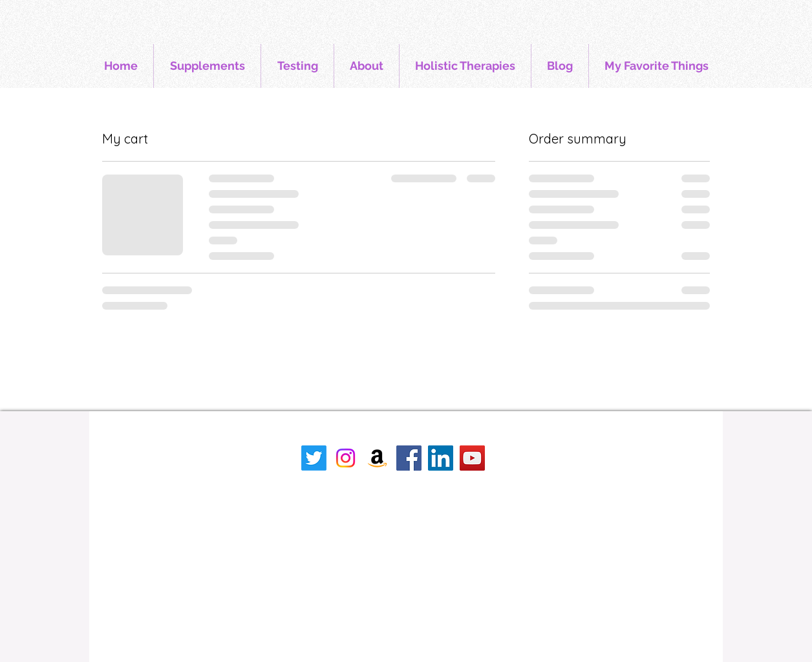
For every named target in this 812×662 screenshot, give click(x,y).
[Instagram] (346, 458)
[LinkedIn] (441, 458)
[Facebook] (409, 458)
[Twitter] (314, 458)
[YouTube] (472, 458)
